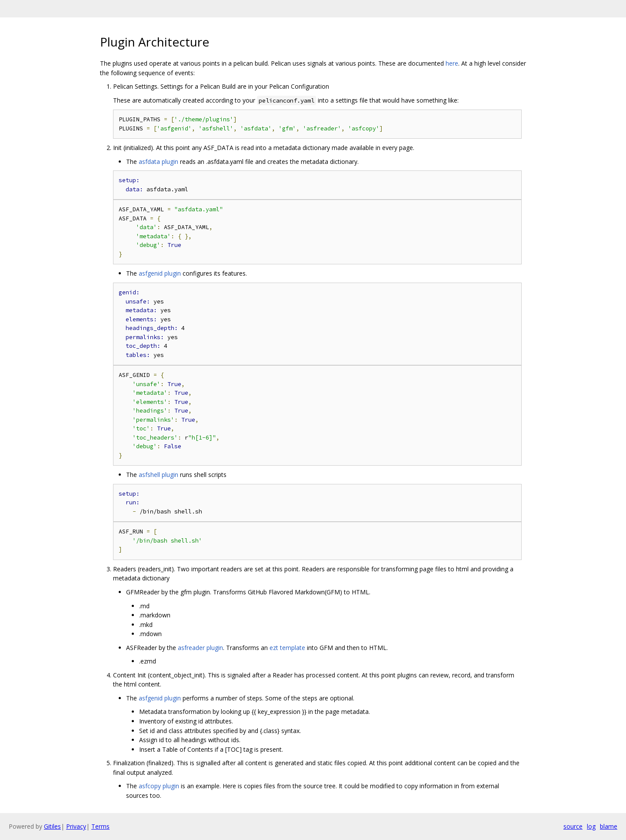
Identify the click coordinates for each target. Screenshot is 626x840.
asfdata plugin (158, 162)
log (591, 826)
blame (609, 826)
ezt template (287, 648)
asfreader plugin (200, 648)
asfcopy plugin (159, 786)
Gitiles (52, 826)
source (573, 826)
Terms (100, 826)
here (452, 63)
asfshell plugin (158, 475)
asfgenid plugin (160, 273)
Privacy (76, 826)
